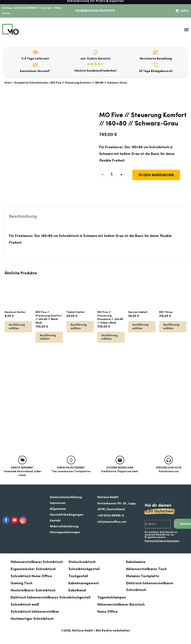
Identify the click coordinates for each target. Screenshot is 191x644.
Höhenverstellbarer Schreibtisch (37, 562)
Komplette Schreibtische (31, 83)
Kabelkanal (77, 591)
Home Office (108, 612)
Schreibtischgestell (84, 569)
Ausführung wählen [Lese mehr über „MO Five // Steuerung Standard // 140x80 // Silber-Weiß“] (109, 337)
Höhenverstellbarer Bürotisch (121, 605)
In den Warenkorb (156, 175)
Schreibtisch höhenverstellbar (35, 612)
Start (8, 83)
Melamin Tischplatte (143, 576)
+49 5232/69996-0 (26, 8)
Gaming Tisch (22, 583)
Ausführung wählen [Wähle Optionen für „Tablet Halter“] (79, 327)
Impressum (58, 503)
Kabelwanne (136, 562)
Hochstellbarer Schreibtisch (33, 591)
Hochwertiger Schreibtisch (32, 619)
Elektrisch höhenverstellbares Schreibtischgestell (51, 598)
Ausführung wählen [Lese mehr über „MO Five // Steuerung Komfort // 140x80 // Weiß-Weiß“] (48, 337)
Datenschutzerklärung (66, 497)
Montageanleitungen (65, 532)
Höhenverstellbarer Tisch (146, 569)
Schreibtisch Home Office (31, 576)
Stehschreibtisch (82, 562)
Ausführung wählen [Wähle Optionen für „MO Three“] (171, 327)
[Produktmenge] (112, 174)
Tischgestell (78, 576)
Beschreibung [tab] (23, 216)
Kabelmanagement (84, 583)
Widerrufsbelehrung (64, 526)
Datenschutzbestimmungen (162, 541)
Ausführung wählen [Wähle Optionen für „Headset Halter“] (17, 327)
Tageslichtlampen (112, 598)
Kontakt (46, 8)
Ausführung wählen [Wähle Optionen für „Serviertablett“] (140, 327)
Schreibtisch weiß (25, 605)
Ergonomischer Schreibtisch (33, 569)
